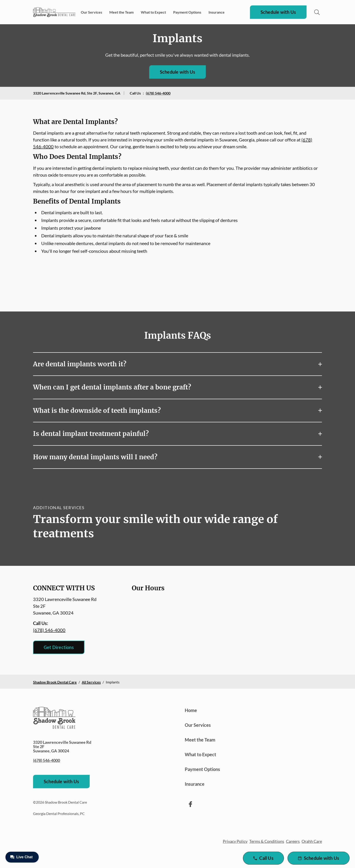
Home (191, 710)
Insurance (217, 12)
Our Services (91, 12)
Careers (293, 841)
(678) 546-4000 (158, 93)
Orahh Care (312, 841)
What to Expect (153, 12)
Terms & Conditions (267, 841)
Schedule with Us (278, 12)
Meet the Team (121, 12)
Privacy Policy (235, 841)
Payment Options (187, 12)
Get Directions (59, 647)
